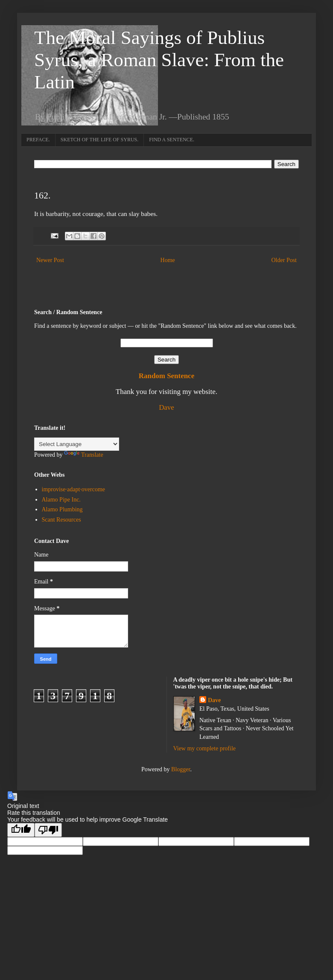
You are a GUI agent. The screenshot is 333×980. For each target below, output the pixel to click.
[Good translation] (21, 830)
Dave (166, 407)
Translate (84, 455)
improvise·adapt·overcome (74, 489)
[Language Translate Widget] (77, 444)
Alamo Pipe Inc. (61, 500)
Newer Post (50, 260)
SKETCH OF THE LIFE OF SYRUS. (99, 140)
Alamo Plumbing (62, 509)
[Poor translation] (48, 830)
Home (168, 260)
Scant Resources (61, 520)
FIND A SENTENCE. (172, 140)
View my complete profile (205, 748)
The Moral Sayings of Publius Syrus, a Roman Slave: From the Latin (159, 60)
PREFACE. (38, 140)
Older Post (284, 260)
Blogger (181, 769)
